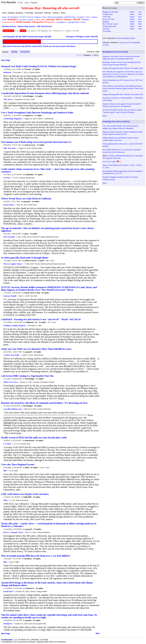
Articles (5, 52)
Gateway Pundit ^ (11, 296)
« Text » (95, 55)
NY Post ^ (7, 178)
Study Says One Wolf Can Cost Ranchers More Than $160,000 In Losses (36, 349)
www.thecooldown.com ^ (13, 409)
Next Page (6, 60)
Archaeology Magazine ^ (13, 119)
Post (140, 12)
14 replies (42, 322)
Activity (14, 52)
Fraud (4, 20)
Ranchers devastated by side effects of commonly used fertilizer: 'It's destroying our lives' (45, 403)
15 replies (38, 115)
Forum (20, 3)
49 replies (34, 467)
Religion (106, 22)
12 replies (39, 96)
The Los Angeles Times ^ (13, 264)
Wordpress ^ (8, 624)
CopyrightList (61, 22)
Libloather (30, 175)
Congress (94, 17)
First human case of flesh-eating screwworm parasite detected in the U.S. (36, 142)
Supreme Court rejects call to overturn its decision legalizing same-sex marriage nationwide (121, 58)
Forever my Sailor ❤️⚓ (112, 162)
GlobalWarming (70, 17)
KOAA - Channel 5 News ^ (14, 532)
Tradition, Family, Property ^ (15, 326)
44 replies (40, 440)
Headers (87, 55)
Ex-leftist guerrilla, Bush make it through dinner (25, 258)
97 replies (39, 175)
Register (34, 3)
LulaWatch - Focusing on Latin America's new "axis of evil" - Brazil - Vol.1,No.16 (41, 319)
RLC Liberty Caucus (110, 24)
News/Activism (108, 19)
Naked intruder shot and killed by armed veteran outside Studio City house (121, 139)
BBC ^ (6, 471)
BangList (38, 17)
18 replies (37, 497)
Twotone (28, 69)
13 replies (41, 145)
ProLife (30, 17)
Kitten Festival (30, 261)
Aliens (44, 17)
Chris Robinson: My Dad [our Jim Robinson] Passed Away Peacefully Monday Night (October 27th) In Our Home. (123, 88)
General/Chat (108, 14)
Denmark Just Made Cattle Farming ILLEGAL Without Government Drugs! (39, 66)
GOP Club (107, 17)
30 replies (45, 293)
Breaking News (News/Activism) (115, 52)
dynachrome (29, 440)
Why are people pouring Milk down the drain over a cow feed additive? (36, 556)
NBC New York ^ (10, 148)
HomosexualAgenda (55, 17)
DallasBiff (28, 497)
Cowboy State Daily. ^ (12, 355)
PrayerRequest (13, 17)
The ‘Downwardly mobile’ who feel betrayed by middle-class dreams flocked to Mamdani (121, 127)
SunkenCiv (29, 115)
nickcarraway (30, 145)
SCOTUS (23, 17)
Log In (27, 3)
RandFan (28, 559)
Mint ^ (6, 500)
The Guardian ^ (10, 237)
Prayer (4, 17)
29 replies (36, 69)
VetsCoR (106, 29)
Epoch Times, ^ (10, 205)
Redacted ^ (8, 72)
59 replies (37, 559)
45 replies (38, 352)
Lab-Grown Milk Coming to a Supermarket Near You (27, 376)
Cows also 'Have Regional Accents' (18, 464)
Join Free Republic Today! (125, 38)
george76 (27, 201)
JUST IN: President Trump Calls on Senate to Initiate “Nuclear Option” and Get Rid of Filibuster (122, 111)
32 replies (39, 588)
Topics (132, 12)
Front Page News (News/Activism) (116, 121)
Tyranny (31, 20)
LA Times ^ (8, 444)
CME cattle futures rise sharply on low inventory (25, 494)
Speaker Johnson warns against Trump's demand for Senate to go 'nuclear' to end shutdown (122, 105)
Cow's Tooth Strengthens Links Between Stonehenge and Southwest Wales (37, 113)
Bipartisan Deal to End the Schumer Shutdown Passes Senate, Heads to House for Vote (123, 133)
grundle (28, 620)
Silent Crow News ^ (11, 382)
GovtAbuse (23, 20)
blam (27, 467)
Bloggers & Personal (110, 12)
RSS (98, 633)
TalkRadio (86, 20)
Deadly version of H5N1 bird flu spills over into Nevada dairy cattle (34, 438)
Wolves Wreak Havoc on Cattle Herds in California (26, 199)
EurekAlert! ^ (9, 591)
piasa (26, 234)
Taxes (88, 17)
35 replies (34, 234)
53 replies (37, 620)
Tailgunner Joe (31, 322)
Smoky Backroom (109, 26)
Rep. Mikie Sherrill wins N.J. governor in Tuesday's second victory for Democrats (122, 151)
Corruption (80, 17)
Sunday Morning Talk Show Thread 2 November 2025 (123, 94)
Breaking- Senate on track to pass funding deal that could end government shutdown (122, 63)
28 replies (38, 406)
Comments (25, 52)
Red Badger (29, 96)
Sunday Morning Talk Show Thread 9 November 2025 (123, 68)
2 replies (41, 261)
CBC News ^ (8, 99)
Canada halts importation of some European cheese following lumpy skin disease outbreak (45, 93)
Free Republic (9, 2)
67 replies (40, 379)
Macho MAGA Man (32, 293)
